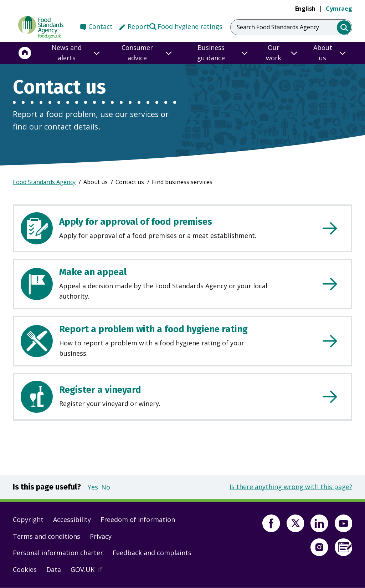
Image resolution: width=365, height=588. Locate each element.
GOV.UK (89, 571)
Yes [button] (93, 487)
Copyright (28, 519)
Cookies (25, 569)
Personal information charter (58, 553)
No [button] (106, 487)
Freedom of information (138, 519)
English (305, 9)
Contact (101, 26)
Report (138, 26)
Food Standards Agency (44, 182)
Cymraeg (339, 9)
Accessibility (72, 519)
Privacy (101, 536)
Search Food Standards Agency (278, 27)
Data (54, 569)
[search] (344, 28)
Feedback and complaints (152, 553)
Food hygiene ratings (186, 26)
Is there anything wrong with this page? (291, 487)
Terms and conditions (47, 536)
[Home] (25, 53)
